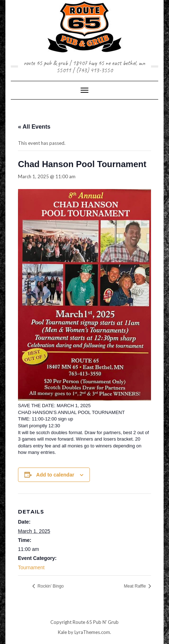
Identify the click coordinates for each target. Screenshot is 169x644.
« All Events (34, 127)
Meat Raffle (136, 586)
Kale (62, 632)
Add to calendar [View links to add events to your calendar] (55, 475)
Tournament (31, 567)
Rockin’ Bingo (50, 586)
